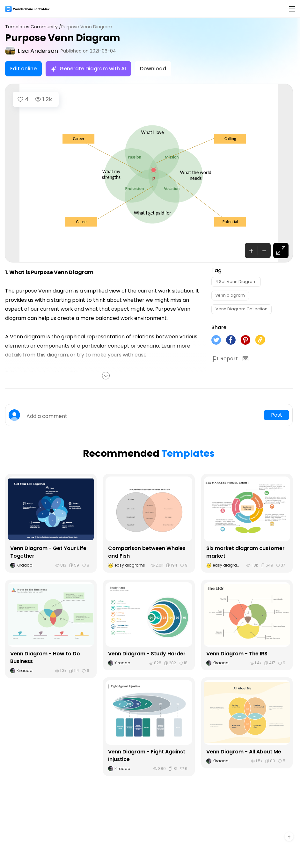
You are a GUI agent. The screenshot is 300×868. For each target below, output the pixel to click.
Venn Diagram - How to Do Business (45, 657)
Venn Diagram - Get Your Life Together (48, 552)
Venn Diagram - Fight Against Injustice (147, 755)
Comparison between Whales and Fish (147, 552)
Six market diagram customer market (245, 552)
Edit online (23, 69)
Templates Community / (33, 27)
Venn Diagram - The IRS (237, 654)
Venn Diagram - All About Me (244, 752)
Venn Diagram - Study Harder (147, 654)
